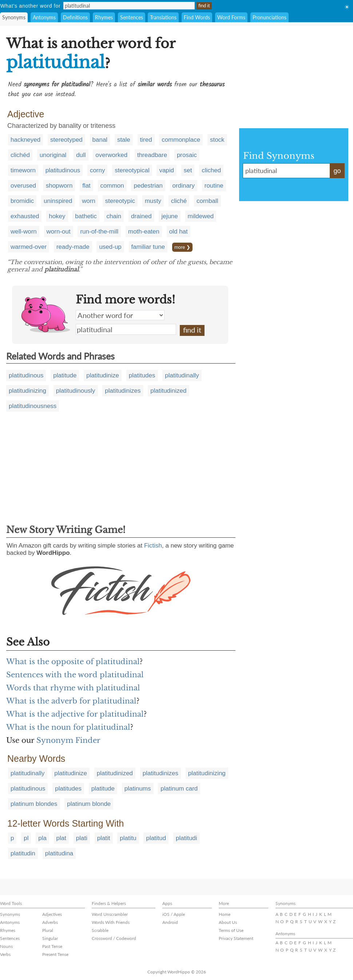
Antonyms (44, 17)
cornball (207, 201)
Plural (48, 930)
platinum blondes (34, 804)
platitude (65, 375)
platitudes (142, 375)
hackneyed (25, 140)
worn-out (59, 232)
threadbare (152, 155)
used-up (110, 247)
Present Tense (55, 954)
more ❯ (182, 247)
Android (170, 922)
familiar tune (148, 247)
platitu (128, 838)
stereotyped (66, 140)
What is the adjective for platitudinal (75, 714)
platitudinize (103, 375)
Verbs (5, 954)
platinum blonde (89, 804)
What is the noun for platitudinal (68, 727)
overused (23, 186)
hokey (57, 216)
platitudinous (63, 170)
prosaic (187, 155)
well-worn (24, 232)
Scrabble (100, 930)
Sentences (132, 17)
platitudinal (126, 329)
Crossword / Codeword (114, 938)
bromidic (22, 201)
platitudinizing (27, 391)
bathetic (86, 216)
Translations (163, 17)
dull (81, 155)
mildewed (201, 216)
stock (217, 140)
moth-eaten (144, 232)
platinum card (179, 789)
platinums (138, 789)
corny (98, 170)
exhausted (25, 216)
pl (26, 838)
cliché (179, 201)
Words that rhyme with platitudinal (73, 688)
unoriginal (53, 155)
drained (141, 216)
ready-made (73, 247)
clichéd (20, 155)
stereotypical (132, 170)
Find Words (197, 17)
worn (89, 201)
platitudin (23, 853)
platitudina (59, 853)
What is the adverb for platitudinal (71, 701)
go (337, 171)
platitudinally (182, 375)
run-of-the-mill (99, 232)
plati (82, 838)
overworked (111, 155)
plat (61, 838)
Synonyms (14, 17)
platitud (156, 838)
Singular (50, 938)
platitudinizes (123, 391)
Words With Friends (111, 922)
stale (124, 140)
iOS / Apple (174, 914)
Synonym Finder (68, 740)
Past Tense (52, 946)
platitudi (187, 838)
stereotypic (120, 201)
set (188, 170)
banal (100, 140)
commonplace (181, 140)
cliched (211, 170)
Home (225, 914)
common (112, 186)
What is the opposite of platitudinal (73, 662)
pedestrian (148, 186)
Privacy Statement (236, 938)
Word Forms (231, 17)
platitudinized (168, 391)
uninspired (58, 201)
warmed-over (29, 247)
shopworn (59, 186)
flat (86, 186)
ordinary (184, 186)
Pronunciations (269, 17)
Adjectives (52, 914)
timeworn (23, 170)
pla (42, 838)
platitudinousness (33, 406)
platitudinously (76, 391)
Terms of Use (231, 930)
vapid (166, 170)
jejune (169, 216)
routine (214, 186)
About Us (228, 922)
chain (114, 216)
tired (146, 140)
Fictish (153, 546)
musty (153, 201)
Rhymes (104, 17)
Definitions (75, 17)
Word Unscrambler (110, 914)
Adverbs (50, 922)
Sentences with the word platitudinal (75, 675)
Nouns (6, 946)
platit (104, 838)
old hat (179, 232)
